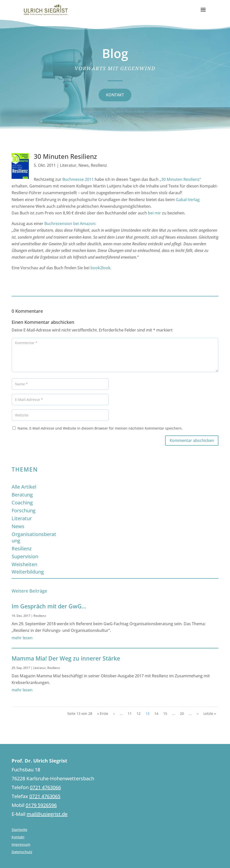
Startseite (19, 830)
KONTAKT (115, 95)
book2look (100, 268)
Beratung (22, 495)
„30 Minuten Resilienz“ (180, 179)
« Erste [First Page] (103, 713)
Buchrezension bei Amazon (70, 224)
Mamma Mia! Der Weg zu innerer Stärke (66, 658)
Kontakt (18, 837)
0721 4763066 (45, 787)
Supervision (25, 556)
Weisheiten (24, 564)
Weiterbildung (28, 572)
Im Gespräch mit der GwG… (49, 606)
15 (165, 713)
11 (130, 713)
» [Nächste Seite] (198, 713)
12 (139, 713)
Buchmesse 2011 (78, 179)
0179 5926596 (41, 805)
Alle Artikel (24, 487)
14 (156, 713)
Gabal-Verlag (188, 200)
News (84, 165)
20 (182, 713)
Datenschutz (22, 852)
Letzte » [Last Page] (210, 713)
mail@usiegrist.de (47, 814)
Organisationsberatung (34, 537)
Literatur (68, 165)
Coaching (22, 503)
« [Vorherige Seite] (114, 713)
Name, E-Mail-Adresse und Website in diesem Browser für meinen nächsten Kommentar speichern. (100, 428)
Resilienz (99, 165)
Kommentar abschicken (192, 440)
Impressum (21, 845)
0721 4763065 (45, 796)
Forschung (24, 510)
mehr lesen (22, 638)
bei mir (154, 213)
